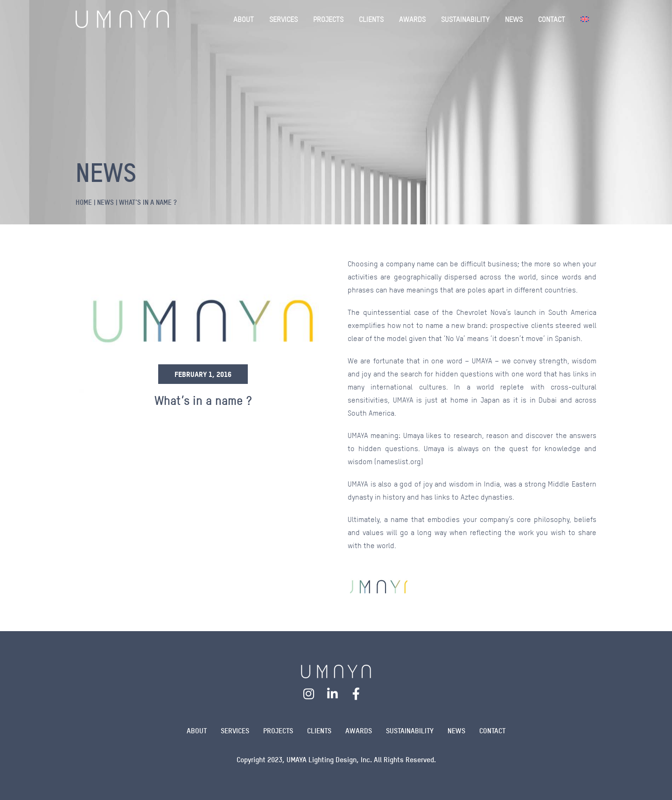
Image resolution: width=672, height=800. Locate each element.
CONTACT (552, 19)
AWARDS (412, 19)
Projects (278, 731)
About (197, 731)
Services (235, 731)
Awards (359, 731)
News (456, 731)
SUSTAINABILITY (465, 19)
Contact (492, 731)
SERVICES (283, 19)
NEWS (514, 19)
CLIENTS (371, 19)
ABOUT (244, 19)
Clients (319, 731)
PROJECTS (328, 19)
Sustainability (410, 731)
